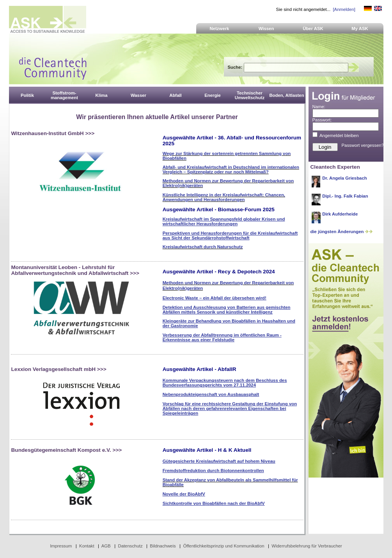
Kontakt (87, 546)
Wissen (266, 29)
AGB (106, 546)
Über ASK (313, 29)
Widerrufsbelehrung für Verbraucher (307, 546)
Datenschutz (130, 546)
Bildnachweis (163, 546)
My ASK (360, 29)
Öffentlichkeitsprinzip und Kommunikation (223, 546)
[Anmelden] (344, 9)
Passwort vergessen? (363, 145)
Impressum (61, 546)
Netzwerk (220, 29)
